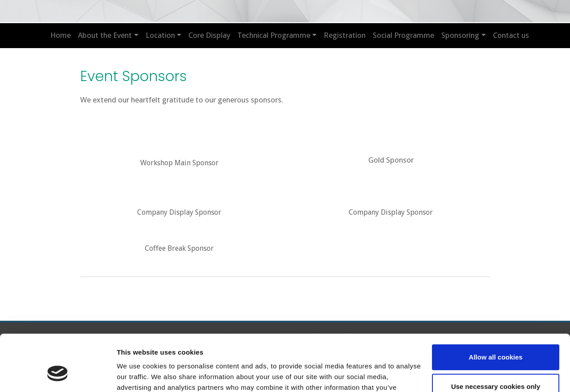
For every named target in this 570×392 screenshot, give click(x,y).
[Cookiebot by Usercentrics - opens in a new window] (58, 375)
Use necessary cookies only (496, 338)
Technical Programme (274, 35)
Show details (137, 374)
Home (61, 35)
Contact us (511, 35)
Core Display (209, 35)
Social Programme (403, 35)
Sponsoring (460, 35)
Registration (345, 35)
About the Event (105, 35)
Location (160, 35)
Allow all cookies (496, 309)
